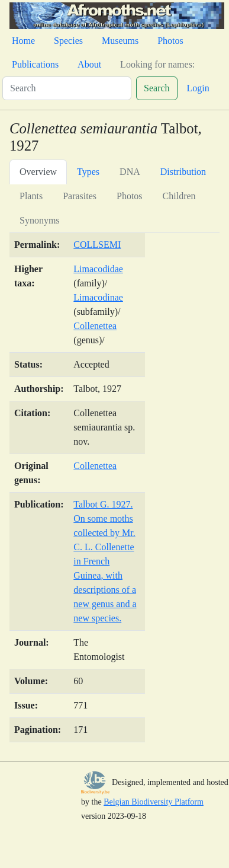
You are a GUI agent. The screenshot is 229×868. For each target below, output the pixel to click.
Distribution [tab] (183, 172)
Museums (120, 41)
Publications (35, 64)
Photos (170, 41)
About (89, 64)
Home (23, 41)
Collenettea (95, 326)
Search (157, 88)
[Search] (67, 88)
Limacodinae (98, 297)
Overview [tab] (38, 172)
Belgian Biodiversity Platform (154, 802)
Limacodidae (98, 269)
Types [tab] (88, 172)
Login (198, 88)
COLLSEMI (97, 245)
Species (68, 41)
